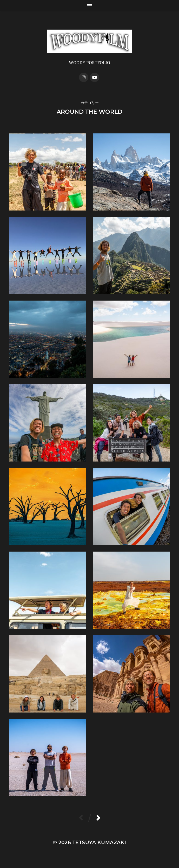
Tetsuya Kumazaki (99, 842)
